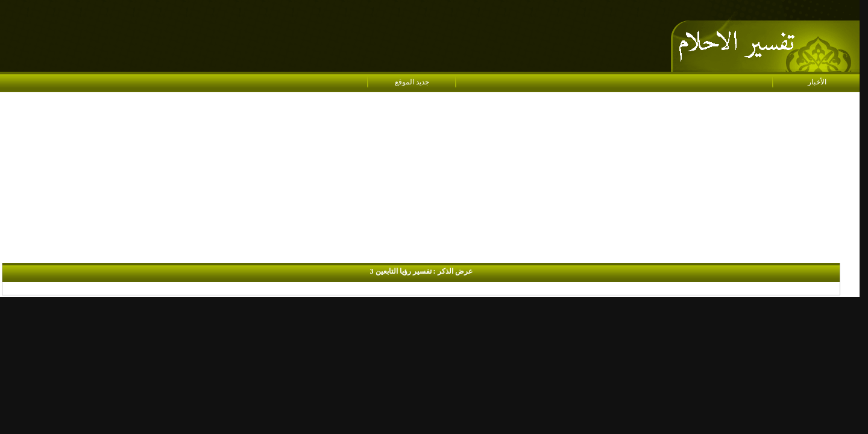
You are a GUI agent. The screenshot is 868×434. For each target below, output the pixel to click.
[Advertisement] (430, 178)
